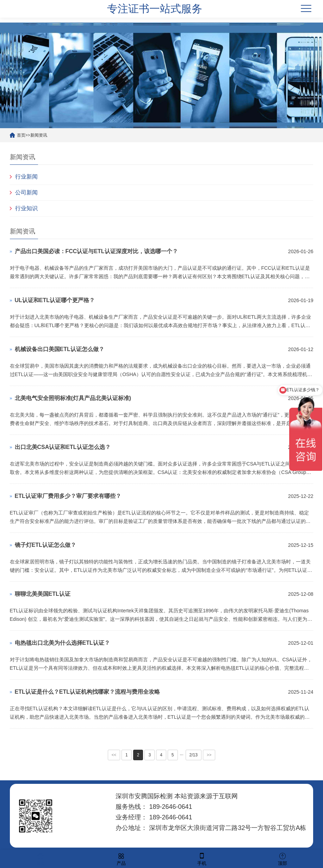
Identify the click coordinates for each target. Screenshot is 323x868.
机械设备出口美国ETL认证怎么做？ (60, 349)
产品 (121, 859)
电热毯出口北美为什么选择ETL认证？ (62, 643)
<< (114, 755)
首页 (21, 135)
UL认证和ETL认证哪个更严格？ (55, 300)
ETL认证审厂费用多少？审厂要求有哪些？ (68, 496)
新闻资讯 (39, 135)
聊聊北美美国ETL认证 (43, 594)
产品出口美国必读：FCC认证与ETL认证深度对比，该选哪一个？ (96, 251)
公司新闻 (26, 192)
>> (209, 755)
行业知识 (26, 208)
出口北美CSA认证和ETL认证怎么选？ (63, 447)
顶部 (282, 859)
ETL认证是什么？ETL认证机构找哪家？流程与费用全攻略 (87, 692)
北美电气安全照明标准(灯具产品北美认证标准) (73, 398)
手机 (202, 859)
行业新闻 (26, 177)
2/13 (194, 755)
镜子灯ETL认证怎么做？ (45, 545)
